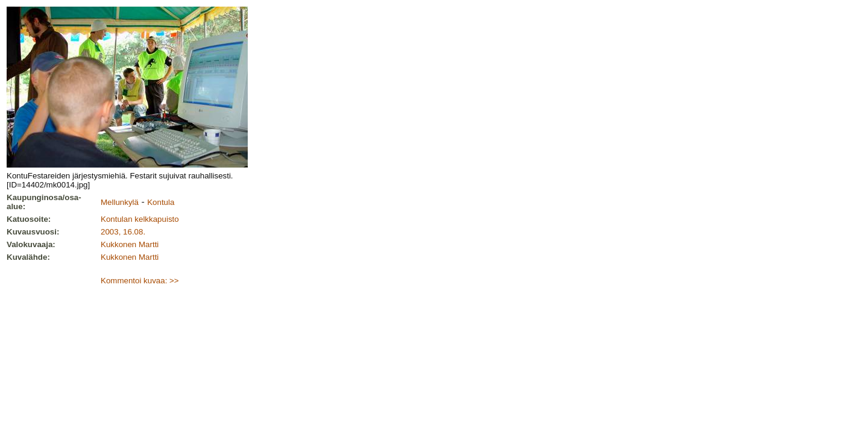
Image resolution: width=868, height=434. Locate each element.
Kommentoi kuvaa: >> (140, 281)
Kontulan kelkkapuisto (140, 219)
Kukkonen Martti (130, 244)
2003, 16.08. (123, 232)
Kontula (161, 202)
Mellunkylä (120, 202)
